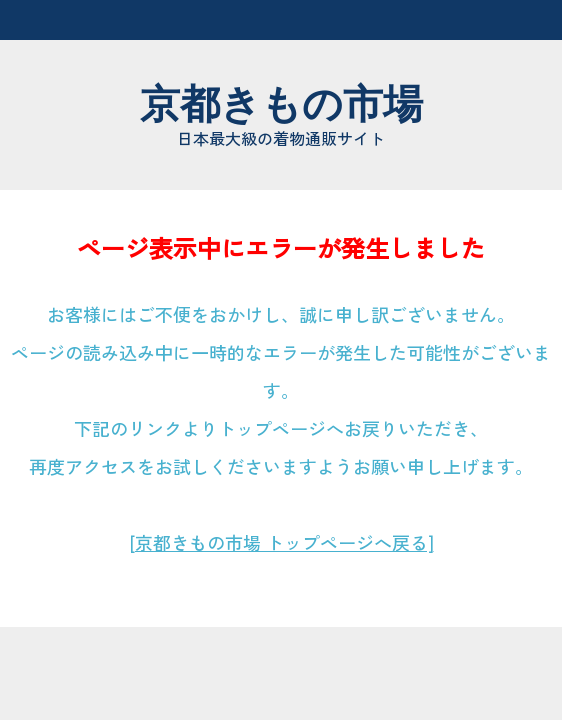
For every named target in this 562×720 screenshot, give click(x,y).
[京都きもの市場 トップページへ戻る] (281, 542)
